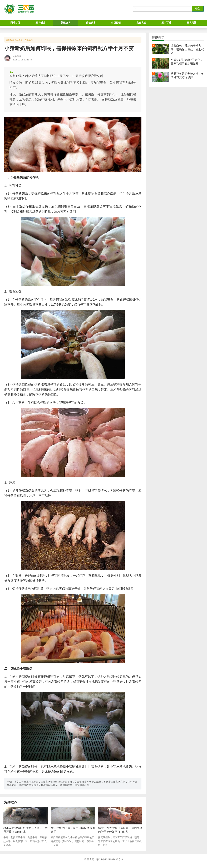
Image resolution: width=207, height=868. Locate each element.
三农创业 (40, 23)
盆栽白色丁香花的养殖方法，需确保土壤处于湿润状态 (187, 49)
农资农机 (141, 23)
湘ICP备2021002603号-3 (109, 859)
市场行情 (116, 23)
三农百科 (166, 23)
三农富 (19, 40)
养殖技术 (66, 23)
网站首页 (15, 23)
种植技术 (91, 23)
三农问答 (191, 23)
